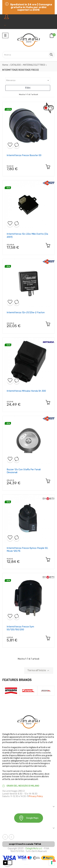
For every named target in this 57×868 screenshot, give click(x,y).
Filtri (28, 88)
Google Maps (29, 818)
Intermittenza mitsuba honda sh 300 (26, 391)
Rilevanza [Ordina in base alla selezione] (28, 80)
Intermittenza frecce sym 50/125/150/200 (20, 628)
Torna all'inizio (39, 671)
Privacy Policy (36, 796)
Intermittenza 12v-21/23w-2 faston (26, 312)
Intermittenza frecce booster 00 (24, 155)
